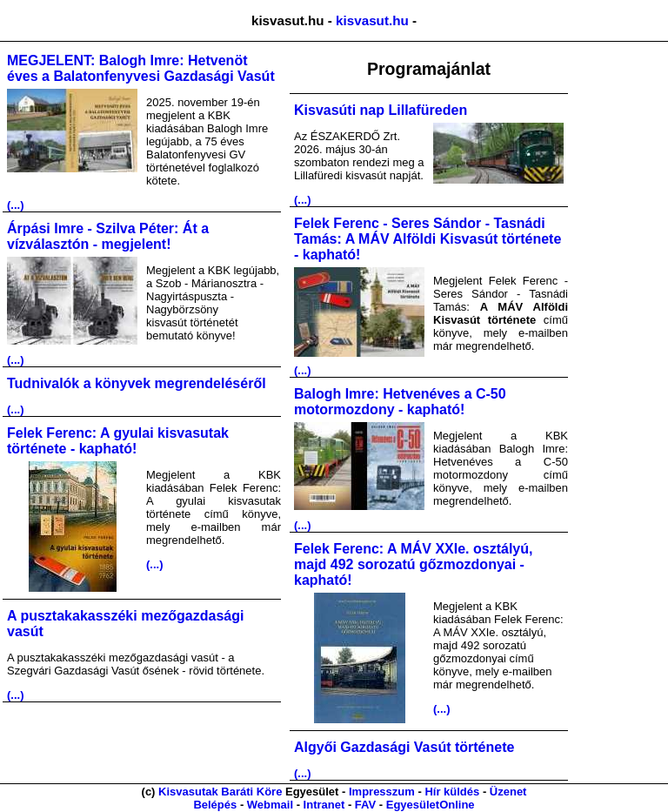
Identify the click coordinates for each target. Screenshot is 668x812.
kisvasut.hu (372, 20)
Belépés (215, 805)
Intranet (324, 805)
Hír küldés (452, 792)
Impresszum (382, 792)
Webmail (270, 805)
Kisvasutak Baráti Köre (220, 792)
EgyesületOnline (431, 805)
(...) (16, 205)
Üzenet (508, 792)
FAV (365, 805)
